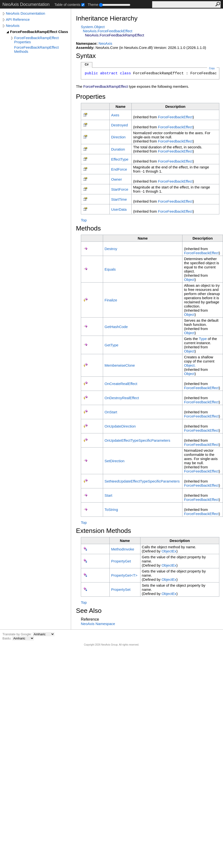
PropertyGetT (124, 575)
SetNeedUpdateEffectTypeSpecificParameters (142, 481)
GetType (111, 345)
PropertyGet (121, 561)
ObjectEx (169, 551)
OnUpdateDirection (120, 426)
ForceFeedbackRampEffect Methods (36, 49)
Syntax (86, 56)
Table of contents (67, 5)
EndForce (119, 169)
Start (108, 495)
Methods (88, 228)
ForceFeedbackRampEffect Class (39, 32)
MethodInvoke (123, 549)
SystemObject (93, 27)
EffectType (120, 159)
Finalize (111, 300)
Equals (110, 269)
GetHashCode (116, 327)
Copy (212, 68)
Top (84, 220)
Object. (190, 365)
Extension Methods (104, 531)
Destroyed (119, 125)
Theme (93, 5)
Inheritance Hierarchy (107, 18)
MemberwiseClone (120, 365)
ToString (111, 510)
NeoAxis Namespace (98, 624)
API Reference (18, 19)
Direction (118, 137)
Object (189, 280)
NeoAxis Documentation (26, 13)
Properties (91, 97)
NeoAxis (13, 26)
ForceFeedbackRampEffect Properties (36, 40)
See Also (89, 611)
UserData (119, 209)
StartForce (120, 189)
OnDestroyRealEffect (122, 398)
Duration (118, 149)
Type (203, 339)
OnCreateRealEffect (121, 384)
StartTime (119, 199)
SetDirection (115, 461)
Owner (117, 179)
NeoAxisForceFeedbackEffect (107, 31)
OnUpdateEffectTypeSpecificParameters (137, 440)
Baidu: (7, 638)
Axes (115, 115)
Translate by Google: (18, 634)
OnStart (111, 412)
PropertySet (121, 589)
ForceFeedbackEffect (175, 117)
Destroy (111, 249)
